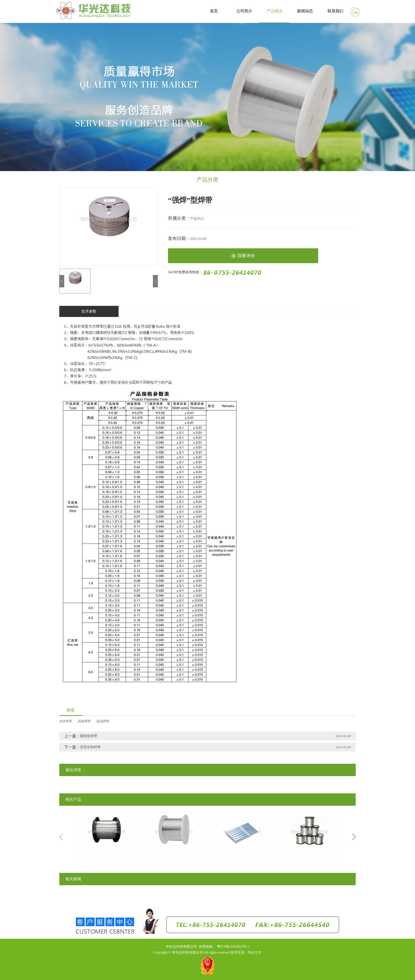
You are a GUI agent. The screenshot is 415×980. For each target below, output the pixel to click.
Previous (61, 837)
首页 (214, 11)
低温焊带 (103, 721)
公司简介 (244, 11)
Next (354, 837)
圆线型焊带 (89, 736)
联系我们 (335, 11)
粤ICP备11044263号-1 (233, 947)
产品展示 (275, 11)
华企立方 (255, 952)
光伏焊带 (66, 721)
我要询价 (243, 256)
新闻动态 (305, 11)
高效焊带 (84, 721)
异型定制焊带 (90, 747)
